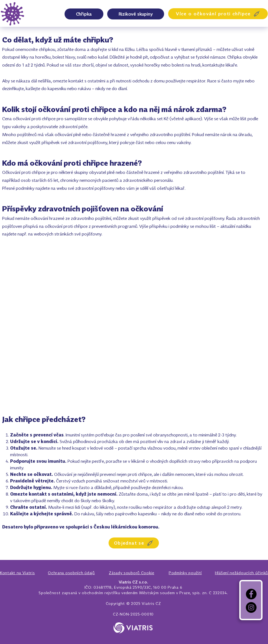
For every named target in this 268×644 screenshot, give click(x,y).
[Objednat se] (134, 543)
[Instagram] (251, 607)
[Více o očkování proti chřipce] (218, 14)
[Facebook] (251, 594)
